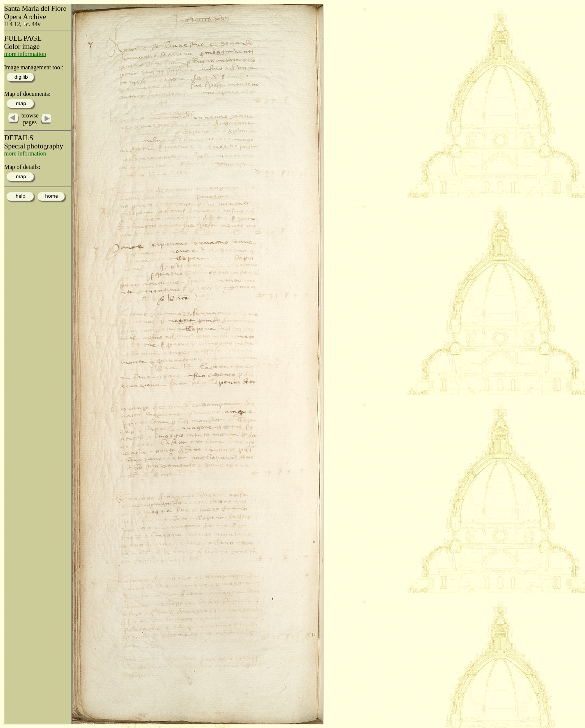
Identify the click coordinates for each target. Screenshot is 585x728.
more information (25, 54)
